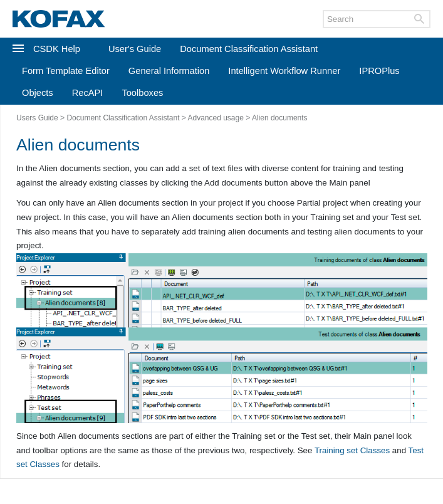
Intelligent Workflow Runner (284, 71)
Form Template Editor (66, 71)
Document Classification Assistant (249, 49)
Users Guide (37, 118)
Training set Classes (352, 450)
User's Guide (135, 49)
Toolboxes (142, 93)
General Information (169, 71)
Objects (38, 93)
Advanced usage (215, 118)
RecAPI (88, 93)
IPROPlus (379, 71)
